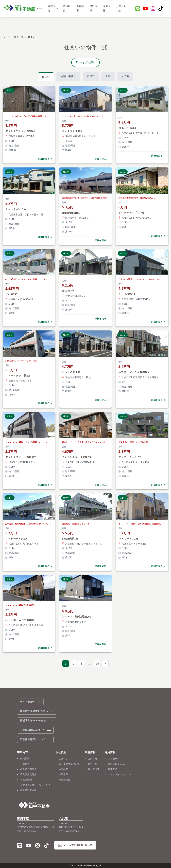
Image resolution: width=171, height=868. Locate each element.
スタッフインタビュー (120, 774)
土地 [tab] (108, 76)
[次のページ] (105, 664)
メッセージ (114, 759)
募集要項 (113, 769)
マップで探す (85, 63)
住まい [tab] (46, 77)
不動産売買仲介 (28, 769)
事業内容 (53, 8)
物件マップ (94, 769)
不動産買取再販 (28, 790)
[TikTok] (161, 9)
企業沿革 (63, 774)
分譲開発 (25, 759)
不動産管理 (26, 780)
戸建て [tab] (91, 76)
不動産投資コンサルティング (35, 785)
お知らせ (93, 759)
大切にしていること (118, 764)
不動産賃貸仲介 (28, 774)
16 (97, 663)
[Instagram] (153, 9)
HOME (39, 8)
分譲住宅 (25, 764)
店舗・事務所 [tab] (68, 76)
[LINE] (138, 9)
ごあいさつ (65, 759)
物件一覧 (19, 37)
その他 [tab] (125, 76)
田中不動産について (69, 764)
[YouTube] (145, 9)
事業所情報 (65, 780)
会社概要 (63, 769)
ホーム (6, 37)
